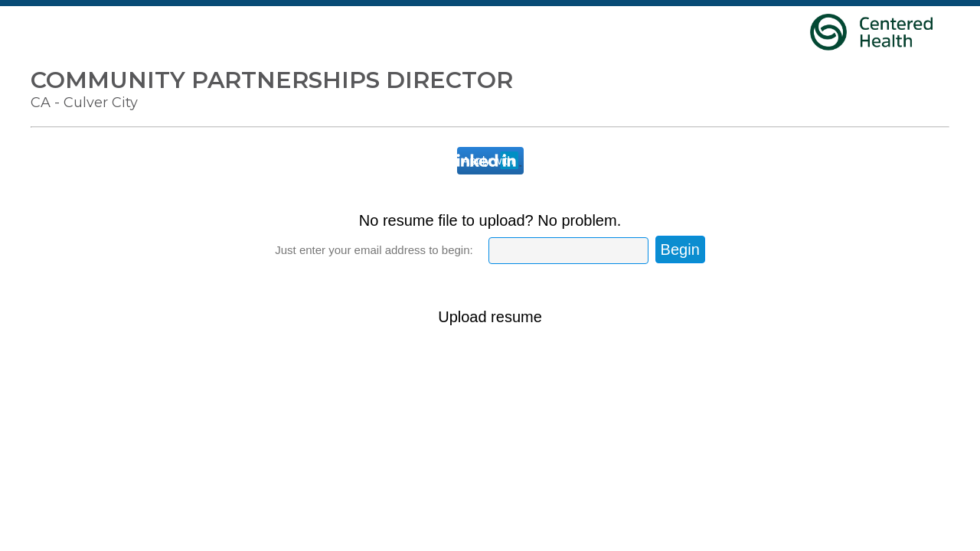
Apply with (488, 160)
